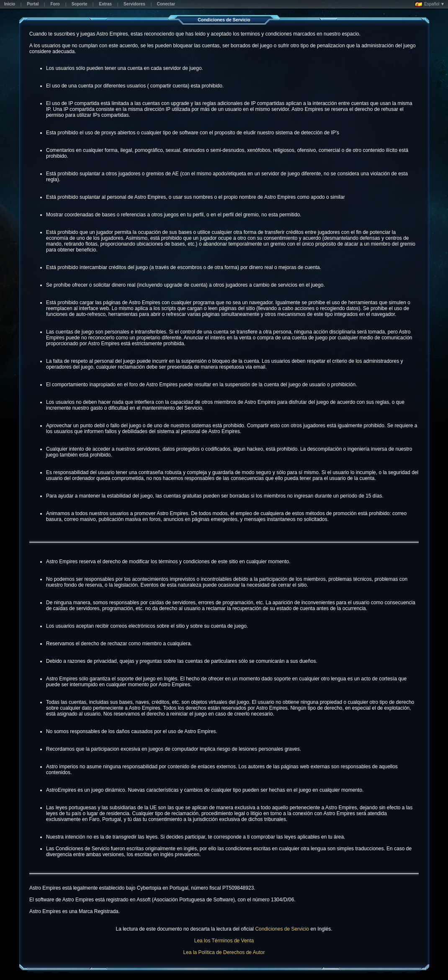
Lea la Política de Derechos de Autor (224, 952)
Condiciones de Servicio (282, 929)
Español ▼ (430, 4)
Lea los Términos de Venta (224, 941)
